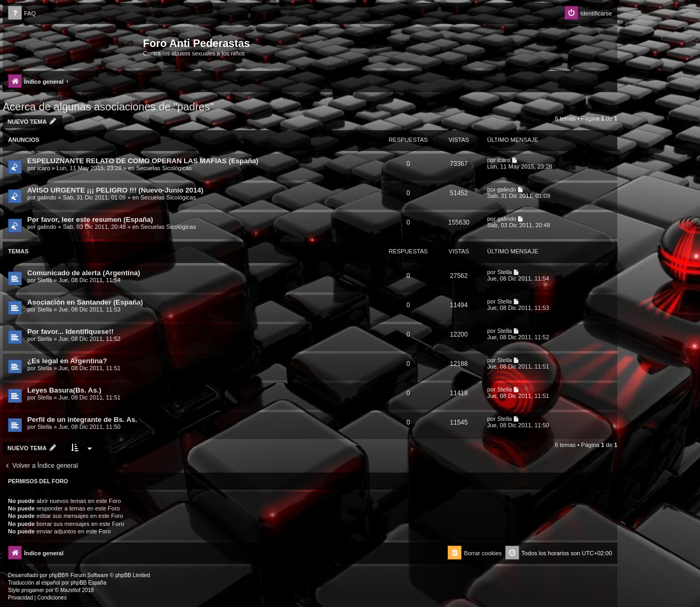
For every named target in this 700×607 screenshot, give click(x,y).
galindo (47, 197)
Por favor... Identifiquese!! (70, 332)
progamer (33, 590)
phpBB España (88, 583)
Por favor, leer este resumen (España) (90, 219)
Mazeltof (70, 590)
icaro (44, 168)
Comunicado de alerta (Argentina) (84, 273)
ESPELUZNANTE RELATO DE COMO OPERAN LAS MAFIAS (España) (143, 161)
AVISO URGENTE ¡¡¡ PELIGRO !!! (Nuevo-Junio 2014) (115, 190)
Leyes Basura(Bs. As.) (64, 390)
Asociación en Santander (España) (85, 302)
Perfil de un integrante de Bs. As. (82, 420)
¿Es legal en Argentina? (67, 361)
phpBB (57, 575)
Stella (45, 280)
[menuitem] (22, 14)
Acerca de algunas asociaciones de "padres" (108, 107)
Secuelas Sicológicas (164, 168)
